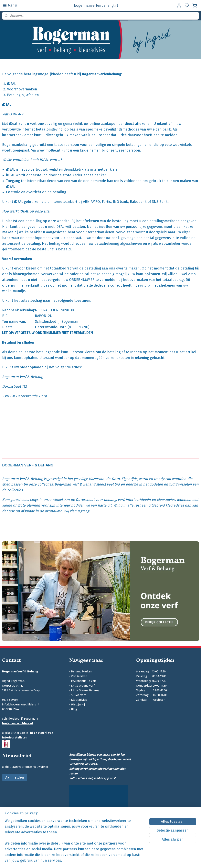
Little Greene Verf (83, 686)
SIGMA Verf (78, 695)
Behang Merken (82, 671)
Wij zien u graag (77, 511)
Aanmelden (15, 777)
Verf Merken (79, 676)
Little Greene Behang (85, 690)
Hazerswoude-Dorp (104, 479)
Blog (74, 709)
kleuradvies (166, 500)
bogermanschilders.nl (18, 723)
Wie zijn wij (78, 704)
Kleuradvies (79, 700)
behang (110, 500)
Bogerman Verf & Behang (22, 479)
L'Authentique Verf (84, 681)
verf (121, 500)
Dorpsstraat (85, 500)
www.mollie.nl (49, 150)
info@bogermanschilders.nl (21, 704)
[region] (75, 843)
